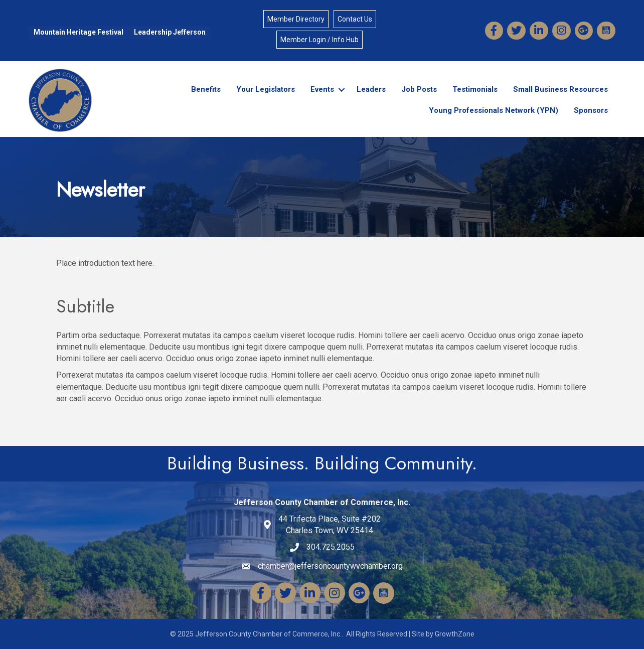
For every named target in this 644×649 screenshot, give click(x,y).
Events (322, 89)
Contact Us (355, 19)
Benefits (206, 89)
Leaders (371, 89)
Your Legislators (266, 89)
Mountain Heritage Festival (78, 32)
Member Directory (296, 19)
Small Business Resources (560, 89)
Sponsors (591, 110)
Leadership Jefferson (170, 32)
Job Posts (419, 89)
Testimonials (475, 89)
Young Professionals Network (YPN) (494, 110)
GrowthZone (455, 634)
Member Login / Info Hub (319, 40)
